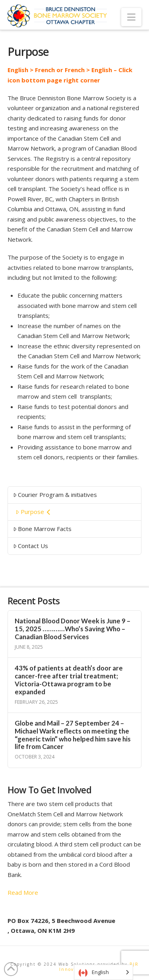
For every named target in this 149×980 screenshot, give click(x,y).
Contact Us (31, 546)
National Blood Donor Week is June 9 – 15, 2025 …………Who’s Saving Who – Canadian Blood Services (73, 629)
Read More (23, 892)
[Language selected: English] (104, 972)
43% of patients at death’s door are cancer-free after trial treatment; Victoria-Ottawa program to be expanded (69, 680)
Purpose (33, 512)
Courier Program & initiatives (55, 495)
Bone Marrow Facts (43, 529)
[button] (131, 17)
